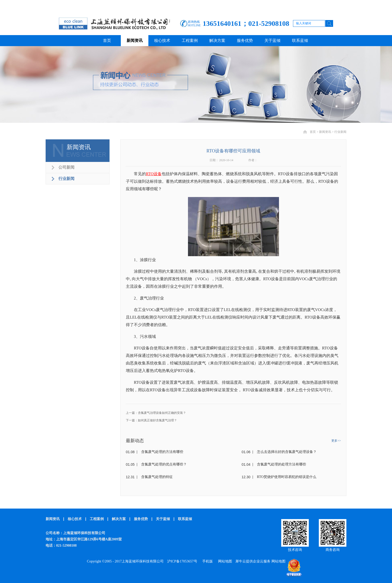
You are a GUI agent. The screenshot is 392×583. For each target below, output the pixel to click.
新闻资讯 (325, 132)
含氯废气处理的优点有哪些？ (164, 464)
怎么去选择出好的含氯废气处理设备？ (287, 452)
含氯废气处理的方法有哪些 (162, 452)
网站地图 (224, 561)
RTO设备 (154, 174)
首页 (107, 40)
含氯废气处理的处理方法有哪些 (281, 464)
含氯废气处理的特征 (157, 477)
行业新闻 (340, 132)
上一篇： (156, 413)
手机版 (207, 561)
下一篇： (151, 420)
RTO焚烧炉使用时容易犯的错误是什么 (287, 477)
